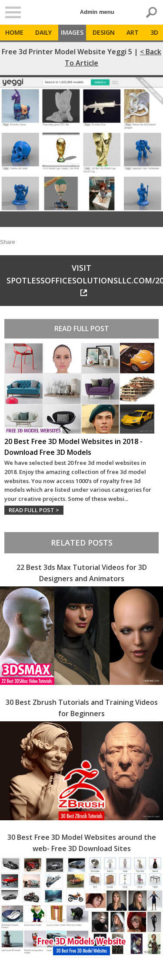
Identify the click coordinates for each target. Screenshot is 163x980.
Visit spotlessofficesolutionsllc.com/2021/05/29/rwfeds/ (85, 279)
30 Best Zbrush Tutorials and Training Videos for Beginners (82, 708)
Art (133, 32)
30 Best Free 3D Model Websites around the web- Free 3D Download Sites (82, 843)
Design (104, 32)
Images (72, 32)
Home (14, 32)
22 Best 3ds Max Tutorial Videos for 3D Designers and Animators (82, 573)
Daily (43, 32)
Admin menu (97, 12)
